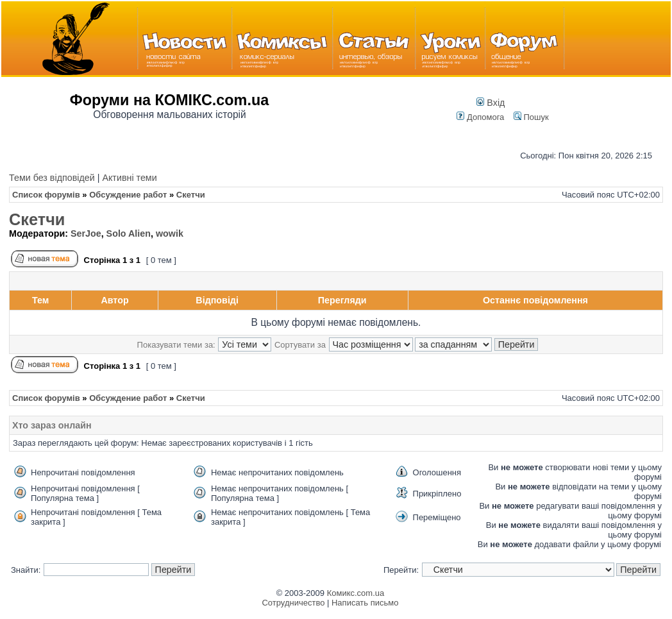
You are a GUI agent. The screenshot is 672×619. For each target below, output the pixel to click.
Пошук (531, 117)
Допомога (480, 117)
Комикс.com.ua (356, 593)
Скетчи (37, 219)
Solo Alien (129, 233)
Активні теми (129, 178)
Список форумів (46, 195)
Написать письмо (365, 603)
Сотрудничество (293, 603)
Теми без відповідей (52, 178)
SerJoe (86, 233)
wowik (170, 233)
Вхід (491, 103)
